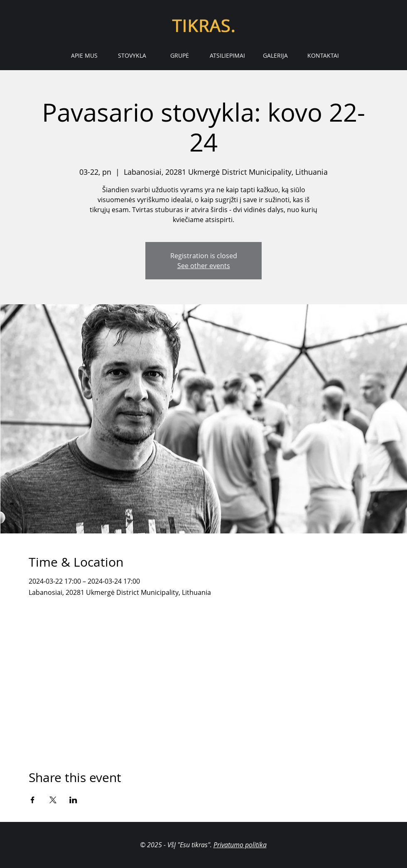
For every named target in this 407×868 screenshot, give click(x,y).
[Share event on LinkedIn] (73, 800)
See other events (204, 266)
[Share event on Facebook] (33, 800)
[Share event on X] (53, 800)
